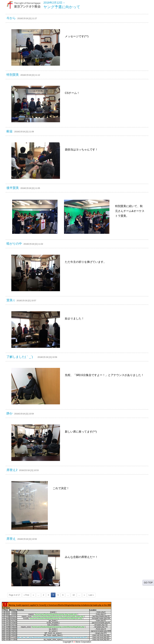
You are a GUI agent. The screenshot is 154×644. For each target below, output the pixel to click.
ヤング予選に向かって (62, 7)
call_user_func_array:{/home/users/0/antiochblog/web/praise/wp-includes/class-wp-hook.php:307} (52, 637)
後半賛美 (13, 188)
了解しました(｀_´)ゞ (21, 357)
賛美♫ (11, 300)
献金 (10, 131)
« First (26, 595)
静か (10, 413)
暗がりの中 (14, 244)
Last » (91, 595)
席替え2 (12, 470)
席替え (11, 539)
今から (11, 18)
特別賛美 (13, 75)
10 (74, 595)
